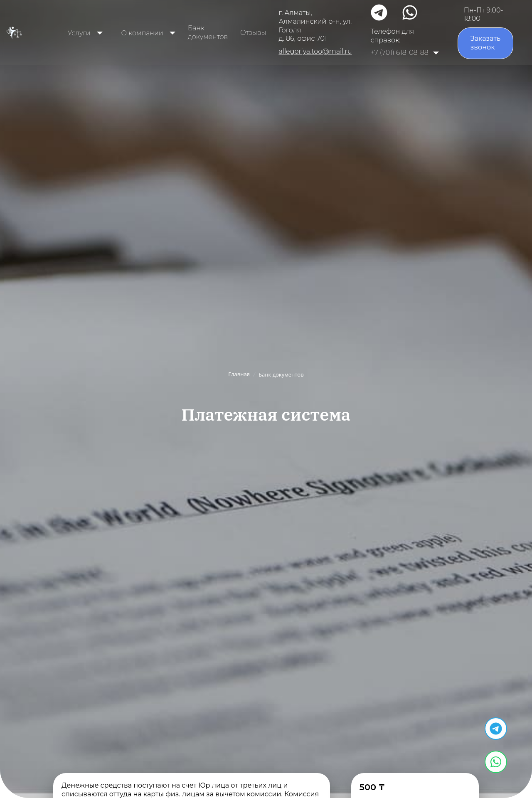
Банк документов (208, 32)
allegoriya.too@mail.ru (315, 51)
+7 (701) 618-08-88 (400, 53)
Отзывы (253, 33)
